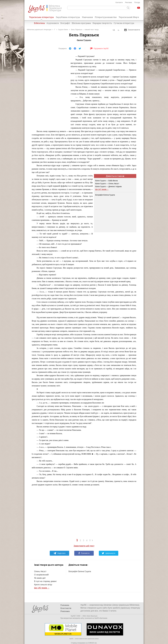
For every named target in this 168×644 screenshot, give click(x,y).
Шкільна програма (81, 23)
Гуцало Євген (63, 30)
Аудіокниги (53, 23)
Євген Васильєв (92, 616)
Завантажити (133, 30)
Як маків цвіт (40, 578)
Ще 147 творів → (102, 189)
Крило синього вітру (43, 585)
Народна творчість (102, 23)
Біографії (65, 23)
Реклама (128, 2)
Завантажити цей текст (84, 546)
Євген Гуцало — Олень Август (107, 184)
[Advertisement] (50, 91)
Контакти (119, 2)
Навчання (87, 17)
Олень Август (40, 571)
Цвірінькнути (109, 553)
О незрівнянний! (41, 575)
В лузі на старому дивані (45, 581)
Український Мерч (129, 17)
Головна (65, 605)
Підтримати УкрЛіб (99, 49)
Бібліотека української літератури (39, 30)
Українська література (41, 18)
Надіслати (59, 553)
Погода (137, 2)
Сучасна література (124, 23)
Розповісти (84, 553)
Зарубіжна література (68, 17)
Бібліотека (39, 23)
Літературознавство (106, 17)
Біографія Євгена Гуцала (105, 195)
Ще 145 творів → (42, 588)
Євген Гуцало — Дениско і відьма (108, 186)
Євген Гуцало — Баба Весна (106, 181)
